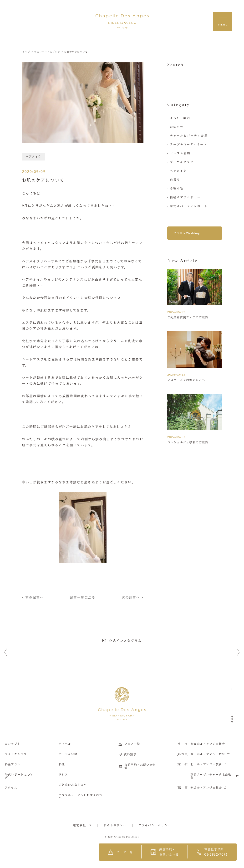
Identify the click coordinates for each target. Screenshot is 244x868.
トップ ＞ (28, 52)
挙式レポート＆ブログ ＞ (49, 52)
